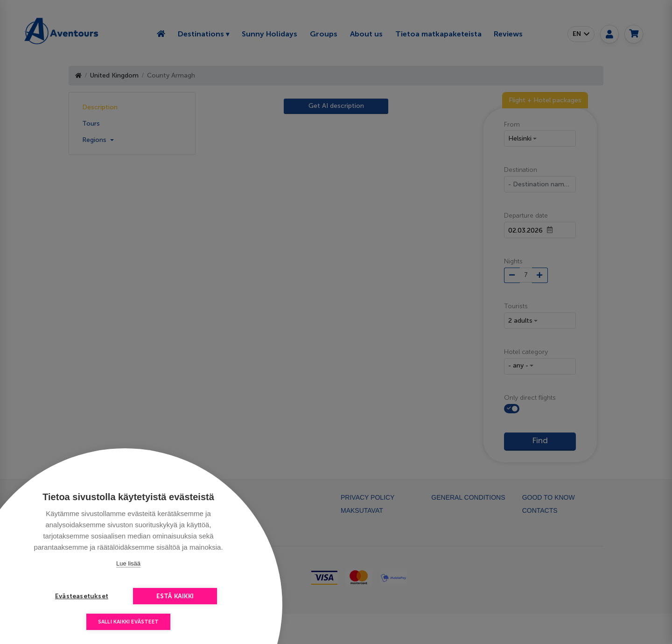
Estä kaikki (175, 596)
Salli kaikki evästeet (128, 622)
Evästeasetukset (82, 596)
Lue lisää (128, 563)
